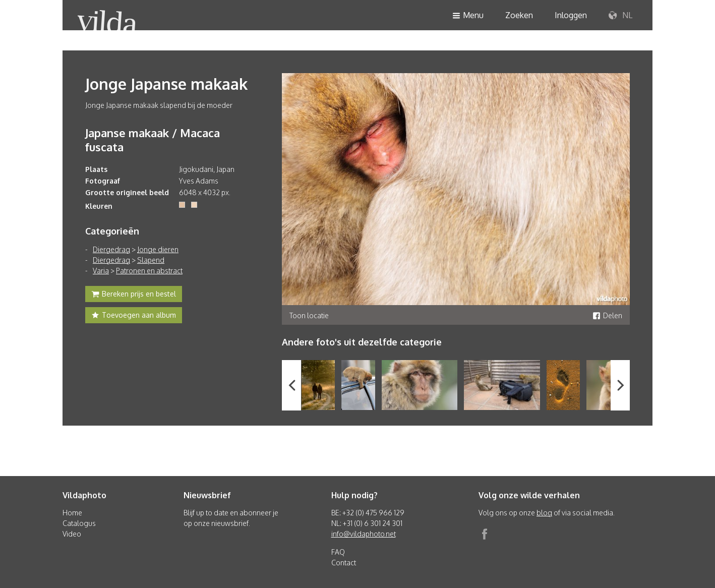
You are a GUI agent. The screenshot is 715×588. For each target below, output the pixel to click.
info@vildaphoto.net (364, 534)
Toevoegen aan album (134, 316)
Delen (607, 315)
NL (620, 16)
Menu (468, 16)
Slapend (151, 260)
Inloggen (571, 15)
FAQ (338, 552)
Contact (344, 563)
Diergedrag (111, 249)
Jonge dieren (158, 249)
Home (72, 513)
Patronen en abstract (149, 271)
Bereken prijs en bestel (134, 295)
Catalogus (79, 523)
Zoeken (519, 15)
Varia (101, 271)
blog (544, 513)
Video (72, 534)
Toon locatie (309, 315)
